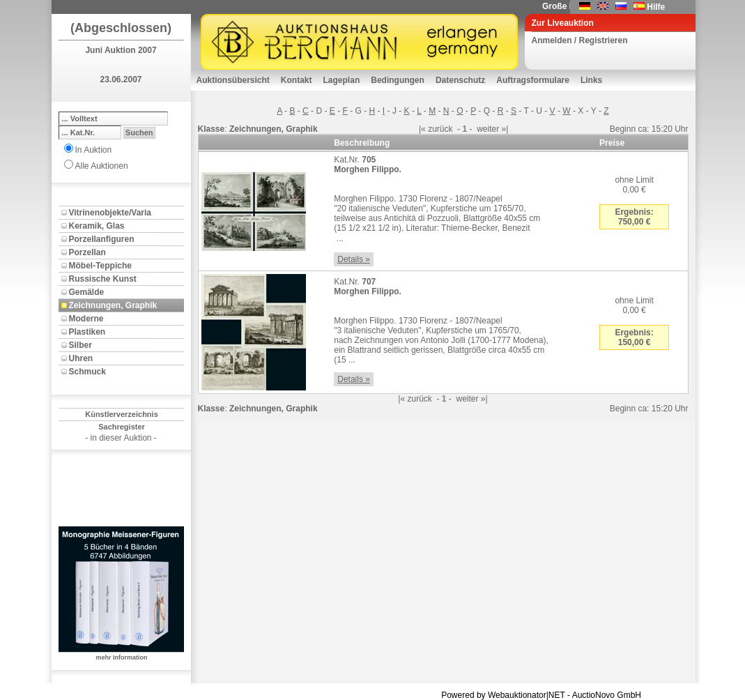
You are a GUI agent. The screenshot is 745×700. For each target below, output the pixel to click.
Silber (80, 345)
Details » (354, 259)
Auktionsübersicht (233, 80)
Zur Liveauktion (563, 23)
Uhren (81, 358)
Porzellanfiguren (102, 239)
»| (505, 129)
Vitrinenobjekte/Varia (110, 213)
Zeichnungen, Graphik (113, 305)
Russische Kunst (103, 279)
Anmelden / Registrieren (580, 40)
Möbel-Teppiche (100, 266)
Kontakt (297, 80)
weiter (488, 129)
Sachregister (122, 427)
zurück (440, 129)
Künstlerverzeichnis (122, 414)
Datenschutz (460, 80)
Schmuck (87, 372)
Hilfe (656, 7)
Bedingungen (398, 80)
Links (591, 80)
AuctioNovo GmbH (607, 695)
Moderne (86, 319)
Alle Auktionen (102, 166)
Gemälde (87, 292)
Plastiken (87, 332)
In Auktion (94, 150)
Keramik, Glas (97, 226)
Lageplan (342, 80)
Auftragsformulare (533, 80)
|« (422, 129)
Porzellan (87, 252)
